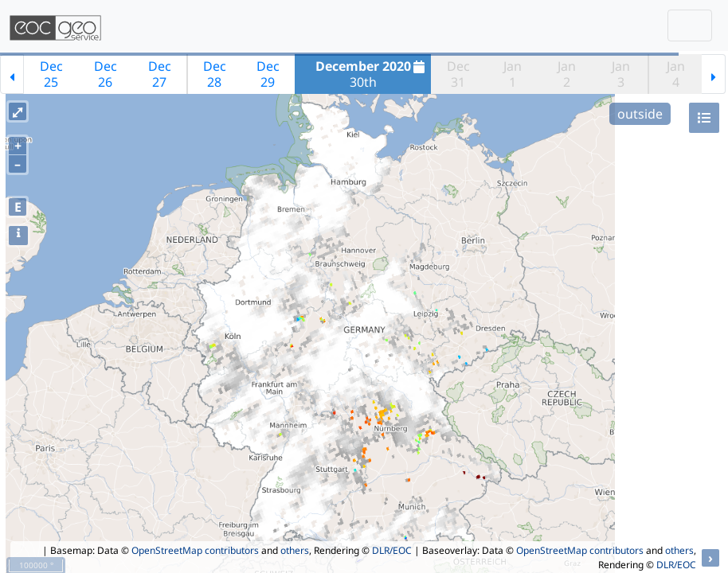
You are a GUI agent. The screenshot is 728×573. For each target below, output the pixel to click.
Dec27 (160, 74)
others (295, 550)
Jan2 (567, 74)
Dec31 (458, 74)
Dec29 (268, 74)
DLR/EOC (392, 550)
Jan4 (676, 74)
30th (372, 74)
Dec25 (51, 74)
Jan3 (621, 74)
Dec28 (215, 74)
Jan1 (513, 74)
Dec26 (106, 74)
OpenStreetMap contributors (195, 550)
